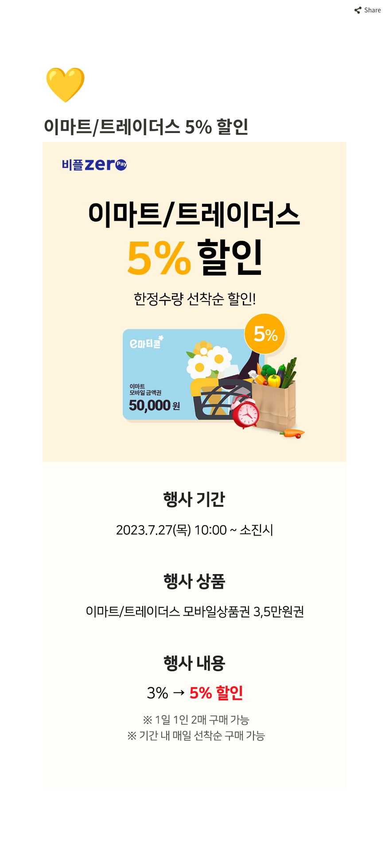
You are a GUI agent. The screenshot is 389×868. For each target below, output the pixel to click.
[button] (368, 10)
